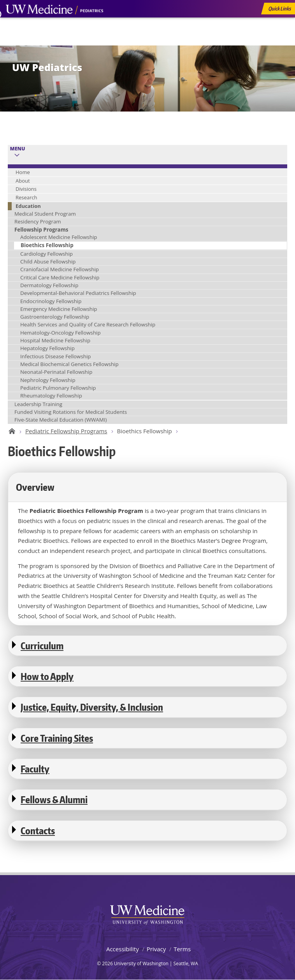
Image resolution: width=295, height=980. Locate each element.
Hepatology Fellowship (47, 348)
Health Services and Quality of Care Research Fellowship (88, 324)
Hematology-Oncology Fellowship (61, 333)
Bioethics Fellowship (47, 245)
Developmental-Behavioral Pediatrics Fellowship (78, 293)
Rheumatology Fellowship (51, 396)
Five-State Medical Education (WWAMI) (61, 420)
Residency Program (38, 221)
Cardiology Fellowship (47, 254)
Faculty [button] (35, 769)
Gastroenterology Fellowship (55, 317)
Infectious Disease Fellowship (55, 356)
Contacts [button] (38, 831)
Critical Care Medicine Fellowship (60, 277)
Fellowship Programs (41, 230)
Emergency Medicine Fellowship (59, 309)
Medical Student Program (45, 214)
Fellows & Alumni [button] (54, 800)
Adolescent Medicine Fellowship (59, 237)
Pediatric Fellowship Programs (66, 431)
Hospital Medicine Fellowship (55, 340)
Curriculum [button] (42, 646)
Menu (18, 149)
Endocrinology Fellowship (51, 301)
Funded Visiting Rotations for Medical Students (71, 412)
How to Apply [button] (47, 676)
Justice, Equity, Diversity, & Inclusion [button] (92, 707)
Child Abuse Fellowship (48, 262)
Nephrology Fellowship (48, 380)
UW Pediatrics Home (11, 431)
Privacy (156, 949)
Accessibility (123, 949)
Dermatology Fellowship (49, 285)
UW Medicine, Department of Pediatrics (54, 24)
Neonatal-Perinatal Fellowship (56, 372)
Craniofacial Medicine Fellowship (60, 269)
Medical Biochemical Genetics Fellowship (69, 364)
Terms (182, 949)
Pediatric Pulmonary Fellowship (58, 388)
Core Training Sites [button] (57, 738)
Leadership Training (38, 404)
